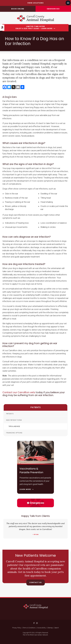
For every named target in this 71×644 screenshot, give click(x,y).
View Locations (35, 3)
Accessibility (42, 628)
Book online (18, 9)
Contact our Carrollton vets (19, 392)
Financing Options (14, 433)
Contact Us (36, 582)
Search (57, 628)
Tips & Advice (14, 426)
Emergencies (53, 9)
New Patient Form (14, 420)
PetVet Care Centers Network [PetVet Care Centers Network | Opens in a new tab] (39, 635)
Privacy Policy (17, 628)
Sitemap (50, 628)
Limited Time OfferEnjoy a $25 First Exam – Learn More (34, 27)
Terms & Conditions (29, 628)
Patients (10, 414)
